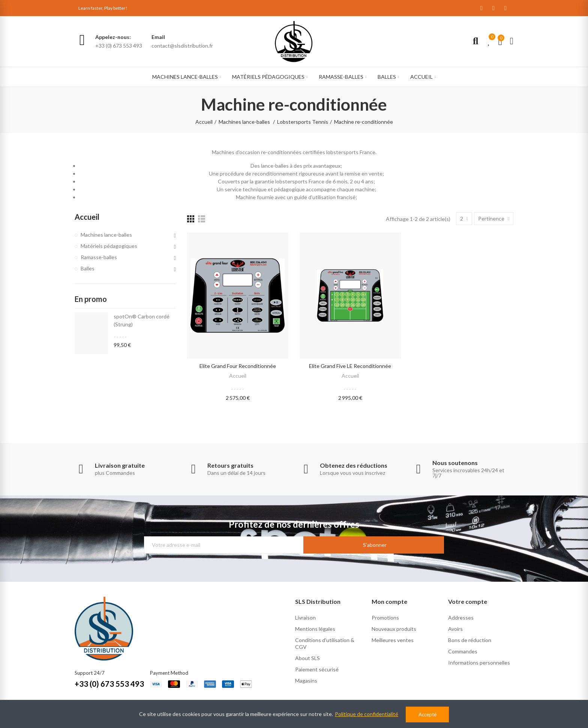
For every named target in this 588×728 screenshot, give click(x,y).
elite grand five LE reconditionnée (350, 366)
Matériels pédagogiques (109, 246)
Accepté (427, 714)
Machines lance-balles (106, 235)
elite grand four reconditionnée (238, 366)
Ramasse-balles (99, 257)
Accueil (238, 376)
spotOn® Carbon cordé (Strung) (142, 320)
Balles (88, 268)
